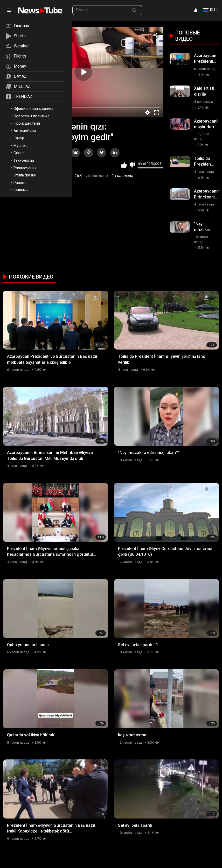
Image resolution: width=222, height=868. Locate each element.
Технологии (24, 160)
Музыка (20, 146)
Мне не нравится (132, 165)
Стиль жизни (25, 175)
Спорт (19, 153)
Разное (20, 183)
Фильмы (21, 190)
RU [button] (209, 10)
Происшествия (27, 123)
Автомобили (25, 131)
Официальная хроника (33, 109)
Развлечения (25, 168)
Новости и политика (32, 116)
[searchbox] (99, 10)
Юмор (19, 138)
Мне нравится (124, 165)
